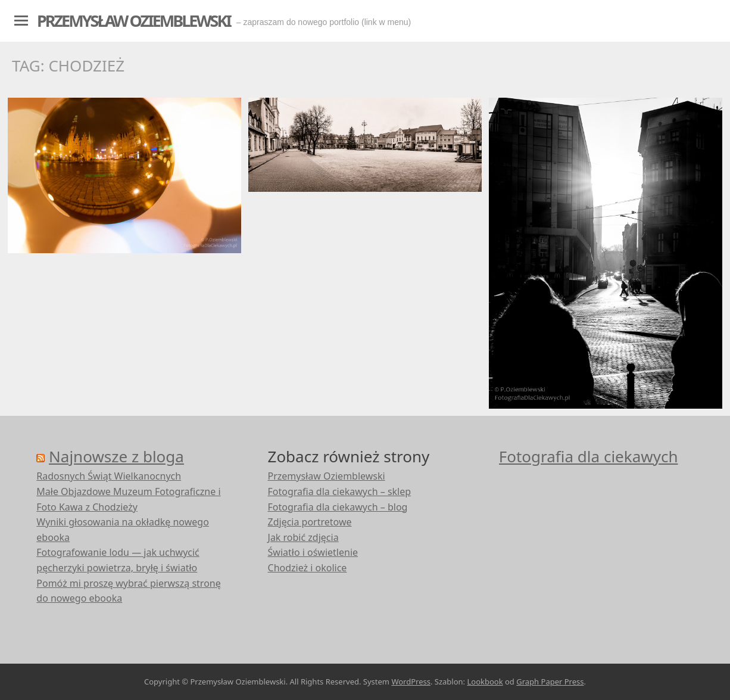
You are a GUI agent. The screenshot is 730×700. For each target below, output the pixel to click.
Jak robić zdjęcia (303, 537)
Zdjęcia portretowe (310, 522)
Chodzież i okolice (308, 568)
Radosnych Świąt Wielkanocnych (109, 476)
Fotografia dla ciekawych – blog (338, 507)
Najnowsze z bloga (116, 456)
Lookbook (485, 682)
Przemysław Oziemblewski (134, 21)
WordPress (411, 682)
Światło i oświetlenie (313, 552)
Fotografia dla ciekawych (589, 456)
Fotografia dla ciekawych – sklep (340, 491)
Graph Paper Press (550, 682)
